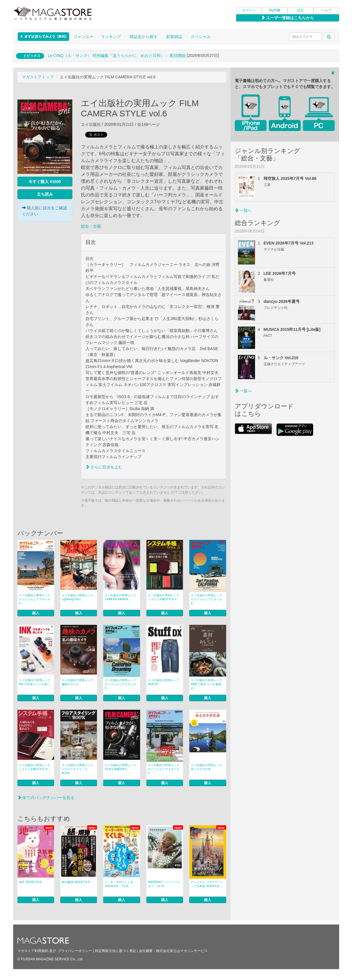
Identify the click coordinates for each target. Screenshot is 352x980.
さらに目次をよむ (104, 467)
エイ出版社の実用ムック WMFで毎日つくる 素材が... (206, 684)
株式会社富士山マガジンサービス (182, 951)
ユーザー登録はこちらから (288, 18)
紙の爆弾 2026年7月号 (76, 882)
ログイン (249, 10)
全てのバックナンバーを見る (46, 798)
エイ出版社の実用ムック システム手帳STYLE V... (164, 597)
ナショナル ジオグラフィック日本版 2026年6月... (207, 884)
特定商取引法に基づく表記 (116, 951)
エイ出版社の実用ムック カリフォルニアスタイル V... (35, 599)
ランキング (111, 37)
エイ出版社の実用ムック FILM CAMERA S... (120, 767)
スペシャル (201, 37)
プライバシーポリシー (75, 951)
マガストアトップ (38, 77)
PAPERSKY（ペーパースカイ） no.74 (164, 884)
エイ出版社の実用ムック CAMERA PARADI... (120, 597)
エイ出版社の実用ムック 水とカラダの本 (206, 767)
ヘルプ (326, 10)
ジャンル (83, 37)
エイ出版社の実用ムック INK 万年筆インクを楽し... (36, 682)
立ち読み (45, 194)
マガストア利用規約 (33, 951)
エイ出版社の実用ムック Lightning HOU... (77, 597)
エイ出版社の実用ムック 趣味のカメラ (77, 682)
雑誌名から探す (144, 37)
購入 (36, 613)
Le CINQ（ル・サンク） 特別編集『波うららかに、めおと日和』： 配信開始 (117, 55)
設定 (301, 10)
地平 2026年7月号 (30, 882)
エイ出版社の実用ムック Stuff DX (164, 682)
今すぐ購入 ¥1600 (45, 182)
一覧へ (243, 210)
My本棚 (275, 10)
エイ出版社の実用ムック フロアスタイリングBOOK (77, 769)
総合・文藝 (91, 226)
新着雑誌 (174, 37)
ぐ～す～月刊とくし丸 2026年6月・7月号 (119, 884)
